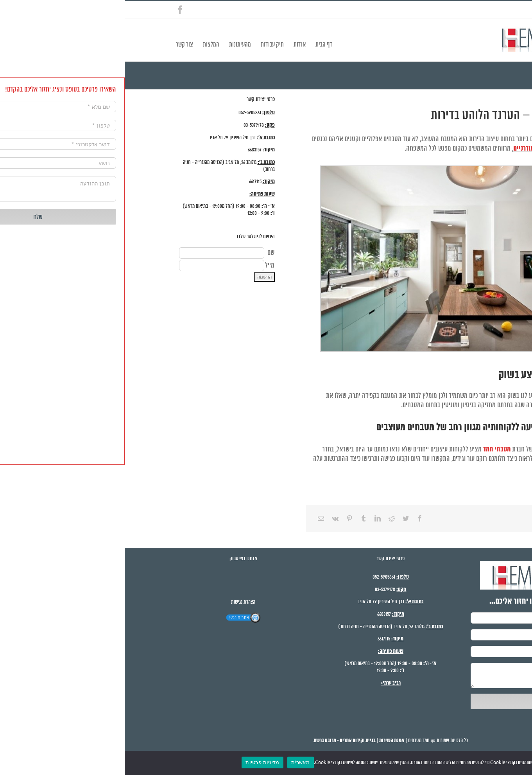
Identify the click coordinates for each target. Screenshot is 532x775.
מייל (145, 266)
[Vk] (210, 518)
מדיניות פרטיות (138, 762)
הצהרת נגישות (118, 602)
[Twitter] (281, 518)
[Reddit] (267, 518)
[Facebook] (295, 518)
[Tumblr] (239, 518)
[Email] (196, 518)
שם (146, 253)
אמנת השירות (267, 741)
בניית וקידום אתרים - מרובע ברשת (220, 741)
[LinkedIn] (253, 518)
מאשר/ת (176, 762)
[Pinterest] (225, 518)
